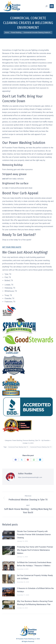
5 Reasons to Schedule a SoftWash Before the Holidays (35, 590)
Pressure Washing (29, 440)
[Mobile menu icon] (52, 6)
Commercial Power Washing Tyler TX (18, 447)
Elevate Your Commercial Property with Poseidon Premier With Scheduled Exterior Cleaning (34, 535)
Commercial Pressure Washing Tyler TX (41, 447)
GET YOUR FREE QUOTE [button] (12, 247)
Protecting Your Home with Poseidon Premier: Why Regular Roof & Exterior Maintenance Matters (35, 550)
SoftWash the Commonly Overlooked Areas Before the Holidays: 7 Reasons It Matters (34, 564)
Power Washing (17, 440)
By (46, 440)
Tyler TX (38, 440)
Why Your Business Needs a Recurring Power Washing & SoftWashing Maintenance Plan (35, 603)
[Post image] (8, 535)
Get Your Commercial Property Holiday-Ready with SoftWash (35, 577)
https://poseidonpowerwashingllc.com (30, 477)
